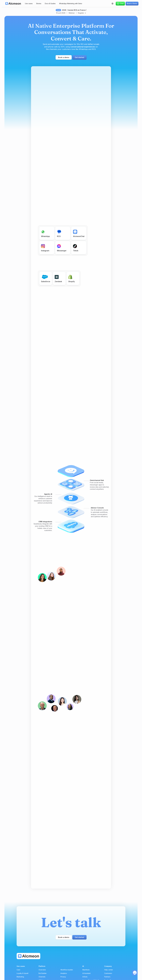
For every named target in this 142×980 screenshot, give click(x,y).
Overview (42, 970)
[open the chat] (135, 973)
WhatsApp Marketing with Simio (71, 3)
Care (18, 970)
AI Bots (85, 977)
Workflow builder (67, 970)
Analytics (64, 973)
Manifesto (86, 970)
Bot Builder (43, 973)
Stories (39, 3)
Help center (109, 970)
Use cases (29, 3)
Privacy (63, 977)
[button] (112, 4)
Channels (42, 977)
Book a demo (64, 57)
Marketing (20, 977)
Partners (107, 977)
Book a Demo (132, 3)
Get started (79, 57)
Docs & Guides (50, 3)
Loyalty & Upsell (22, 973)
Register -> (82, 13)
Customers (108, 973)
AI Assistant (86, 973)
